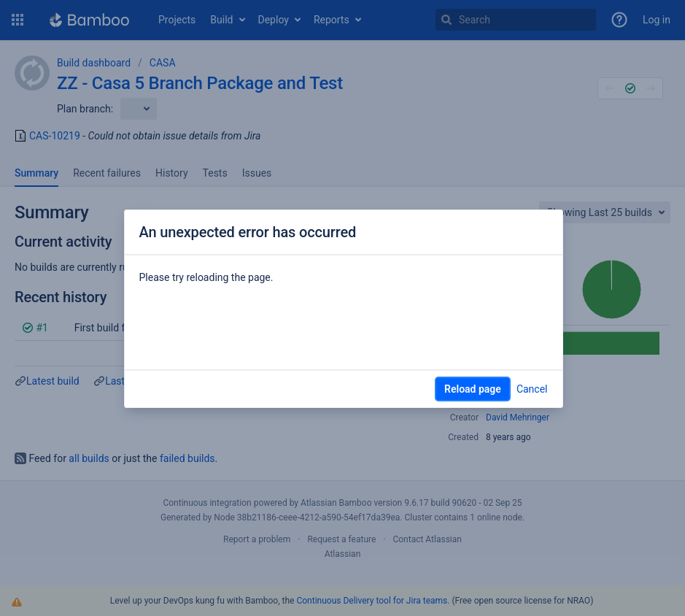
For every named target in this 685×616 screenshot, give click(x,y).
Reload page (473, 389)
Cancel (532, 389)
